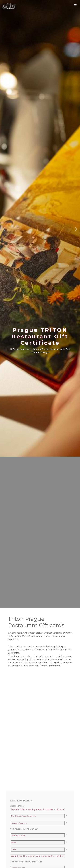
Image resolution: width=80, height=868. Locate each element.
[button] (4, 206)
